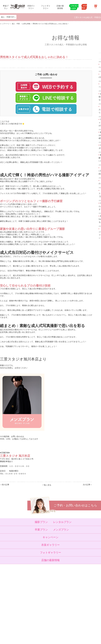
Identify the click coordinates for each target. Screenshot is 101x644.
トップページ (5, 24)
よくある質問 (34, 608)
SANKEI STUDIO (48, 640)
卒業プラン (41, 530)
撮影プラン (41, 522)
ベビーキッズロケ (22, 602)
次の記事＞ (87, 485)
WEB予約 (84, 7)
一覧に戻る (47, 485)
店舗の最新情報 (50, 560)
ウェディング (20, 599)
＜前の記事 (5, 485)
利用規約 (32, 621)
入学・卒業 (19, 592)
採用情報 (32, 615)
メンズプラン (61, 530)
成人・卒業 (16, 24)
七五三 (18, 589)
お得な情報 (26, 24)
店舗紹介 (32, 605)
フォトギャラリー (50, 553)
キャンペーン (50, 537)
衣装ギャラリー (50, 545)
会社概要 (32, 612)
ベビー (18, 586)
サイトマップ (34, 618)
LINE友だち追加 (74, 7)
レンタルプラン (62, 522)
